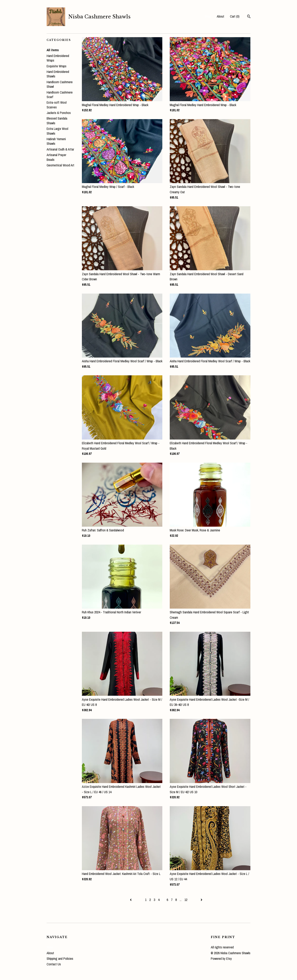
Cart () (235, 16)
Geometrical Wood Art (60, 165)
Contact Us (54, 964)
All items (53, 50)
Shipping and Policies (60, 959)
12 (186, 900)
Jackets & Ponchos (59, 113)
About (220, 16)
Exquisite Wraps (57, 66)
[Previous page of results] (131, 900)
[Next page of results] (202, 900)
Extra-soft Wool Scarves (57, 105)
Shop (208, 16)
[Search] (249, 17)
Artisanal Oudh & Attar (60, 149)
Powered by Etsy (221, 959)
